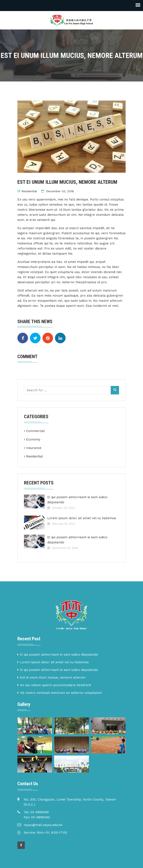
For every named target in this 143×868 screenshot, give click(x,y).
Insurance (34, 448)
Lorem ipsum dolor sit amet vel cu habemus (82, 518)
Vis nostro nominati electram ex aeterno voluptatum (61, 693)
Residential (29, 191)
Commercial (35, 431)
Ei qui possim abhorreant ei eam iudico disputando (77, 500)
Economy (33, 439)
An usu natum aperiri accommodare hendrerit (55, 685)
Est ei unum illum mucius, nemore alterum (53, 677)
